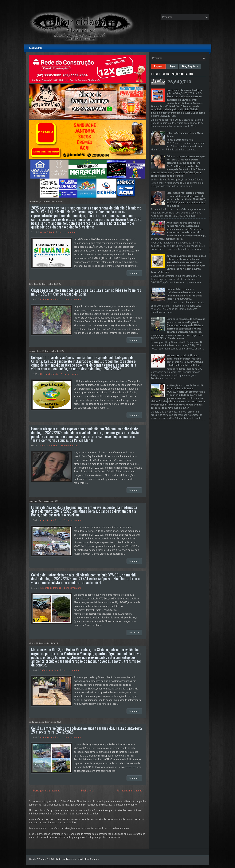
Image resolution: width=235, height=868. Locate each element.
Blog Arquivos (190, 66)
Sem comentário (67, 232)
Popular (158, 66)
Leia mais (134, 273)
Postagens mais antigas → (131, 791)
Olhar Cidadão (48, 232)
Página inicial (36, 48)
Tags (172, 66)
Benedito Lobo (74, 859)
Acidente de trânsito (51, 299)
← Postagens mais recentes (45, 791)
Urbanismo (53, 670)
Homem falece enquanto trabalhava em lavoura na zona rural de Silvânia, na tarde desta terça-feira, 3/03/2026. (184, 294)
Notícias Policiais (49, 374)
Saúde (43, 670)
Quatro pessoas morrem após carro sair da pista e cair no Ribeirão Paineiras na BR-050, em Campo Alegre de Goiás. (86, 292)
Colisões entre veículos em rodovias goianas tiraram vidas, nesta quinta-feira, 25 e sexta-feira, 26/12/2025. (87, 730)
